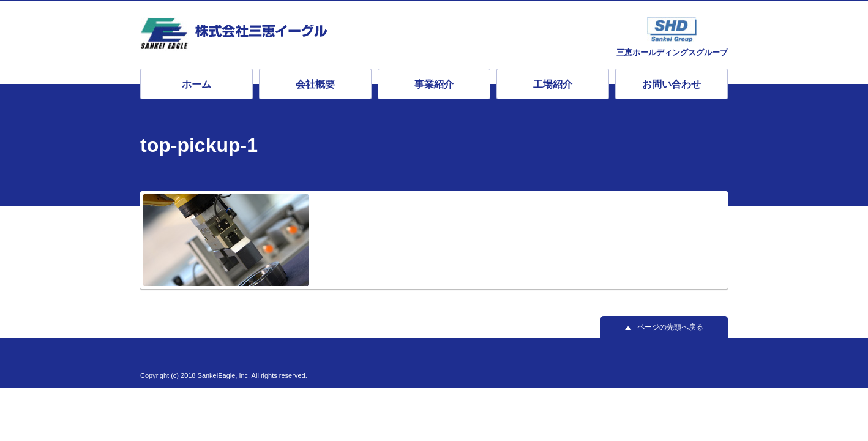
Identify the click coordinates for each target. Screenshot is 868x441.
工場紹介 (553, 84)
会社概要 (315, 84)
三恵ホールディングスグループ (672, 52)
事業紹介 (434, 84)
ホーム (196, 84)
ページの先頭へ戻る (670, 327)
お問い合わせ (672, 84)
